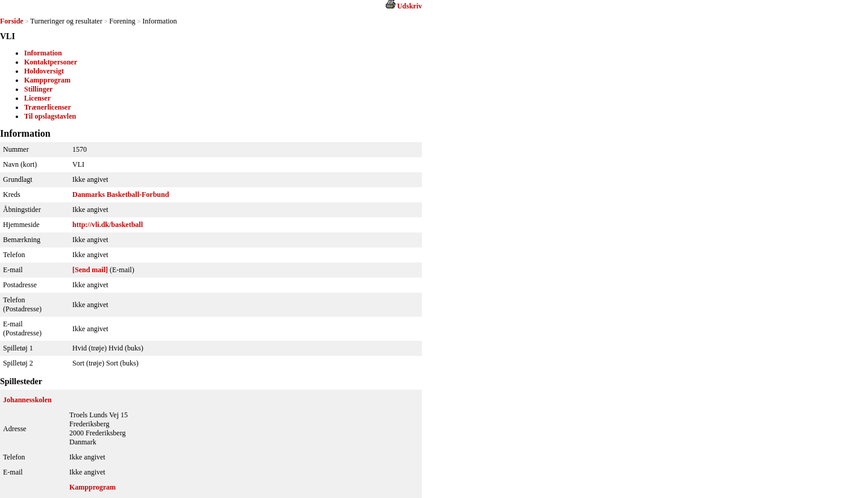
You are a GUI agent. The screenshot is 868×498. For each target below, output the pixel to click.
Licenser (37, 98)
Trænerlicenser (48, 107)
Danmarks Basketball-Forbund (121, 195)
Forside (12, 21)
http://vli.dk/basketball (108, 225)
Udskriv (410, 6)
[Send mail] (90, 270)
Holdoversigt (44, 71)
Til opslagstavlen (50, 116)
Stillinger (38, 89)
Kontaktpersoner (51, 62)
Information (43, 53)
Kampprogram (47, 80)
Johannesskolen (27, 400)
